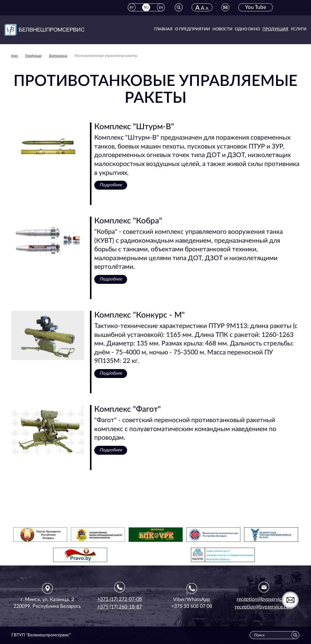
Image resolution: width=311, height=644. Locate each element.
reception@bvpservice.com (264, 607)
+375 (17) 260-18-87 (120, 607)
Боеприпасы (58, 56)
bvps (15, 56)
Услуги (299, 29)
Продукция (275, 29)
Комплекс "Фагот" (128, 409)
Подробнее (111, 185)
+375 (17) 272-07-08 (120, 599)
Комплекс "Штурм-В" (134, 127)
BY (132, 8)
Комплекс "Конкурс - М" (140, 315)
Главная (163, 29)
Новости (222, 29)
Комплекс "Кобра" (128, 221)
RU (146, 8)
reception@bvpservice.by (264, 599)
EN (161, 8)
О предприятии (192, 29)
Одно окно (247, 29)
